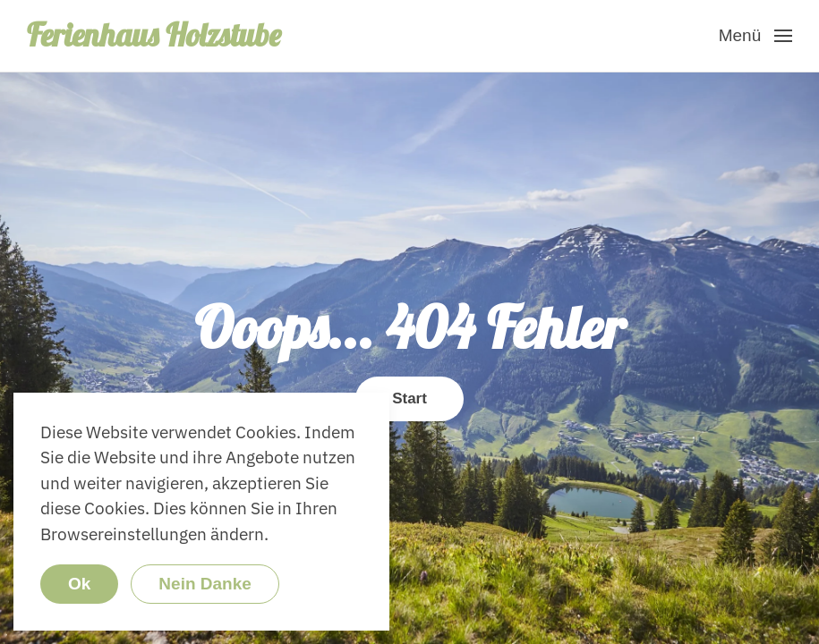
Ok (79, 584)
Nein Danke (205, 584)
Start (409, 398)
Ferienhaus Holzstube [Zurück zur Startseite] (154, 35)
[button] (755, 36)
